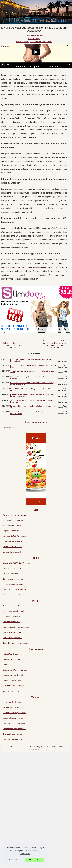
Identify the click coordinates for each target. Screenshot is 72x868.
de (33, 749)
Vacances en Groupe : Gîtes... (15, 713)
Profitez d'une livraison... (12, 638)
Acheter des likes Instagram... (14, 515)
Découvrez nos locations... (13, 739)
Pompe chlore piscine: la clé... (14, 611)
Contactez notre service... (13, 632)
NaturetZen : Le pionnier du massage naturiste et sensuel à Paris (33, 366)
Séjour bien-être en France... (14, 584)
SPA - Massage (34, 39)
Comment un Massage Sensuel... (16, 670)
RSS (54, 747)
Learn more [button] (25, 854)
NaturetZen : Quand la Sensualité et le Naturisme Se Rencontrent (30, 360)
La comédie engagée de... (13, 552)
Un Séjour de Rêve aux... (13, 568)
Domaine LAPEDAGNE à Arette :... (16, 563)
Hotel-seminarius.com (21, 747)
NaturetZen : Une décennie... (14, 675)
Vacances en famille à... (12, 617)
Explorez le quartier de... (12, 734)
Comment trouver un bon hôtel (15, 595)
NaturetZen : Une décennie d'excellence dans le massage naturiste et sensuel (32, 384)
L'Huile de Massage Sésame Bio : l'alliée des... (34, 42)
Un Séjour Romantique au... (14, 574)
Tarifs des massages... (12, 691)
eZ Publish (60, 747)
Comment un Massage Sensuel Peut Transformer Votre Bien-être (32, 378)
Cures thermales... (10, 665)
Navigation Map (9, 427)
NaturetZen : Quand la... (12, 654)
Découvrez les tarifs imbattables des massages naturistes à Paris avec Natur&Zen (14, 344)
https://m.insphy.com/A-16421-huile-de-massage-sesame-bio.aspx (29, 267)
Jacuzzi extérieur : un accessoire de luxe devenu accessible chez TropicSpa (33, 413)
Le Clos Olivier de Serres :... (14, 702)
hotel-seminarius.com (35, 36)
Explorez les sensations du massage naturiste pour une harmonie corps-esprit (32, 395)
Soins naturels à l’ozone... (13, 525)
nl (39, 749)
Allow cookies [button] (35, 860)
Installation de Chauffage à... (14, 541)
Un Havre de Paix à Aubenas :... (15, 536)
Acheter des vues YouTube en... (15, 520)
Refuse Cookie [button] (15, 860)
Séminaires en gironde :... (13, 579)
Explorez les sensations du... (14, 686)
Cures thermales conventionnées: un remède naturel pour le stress (33, 372)
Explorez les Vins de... (12, 707)
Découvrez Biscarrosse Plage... (15, 723)
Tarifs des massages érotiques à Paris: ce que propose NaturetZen (31, 401)
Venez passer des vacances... (14, 729)
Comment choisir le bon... (13, 681)
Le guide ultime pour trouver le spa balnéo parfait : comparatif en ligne (34, 407)
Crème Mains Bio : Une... (13, 547)
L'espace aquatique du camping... (16, 627)
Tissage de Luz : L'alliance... (14, 606)
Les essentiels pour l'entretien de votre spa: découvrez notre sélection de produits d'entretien (55, 344)
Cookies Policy (46, 747)
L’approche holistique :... (12, 531)
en (36, 749)
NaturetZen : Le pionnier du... (14, 659)
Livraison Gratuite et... (11, 622)
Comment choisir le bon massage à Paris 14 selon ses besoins (31, 389)
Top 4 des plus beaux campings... (16, 643)
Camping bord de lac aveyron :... (15, 718)
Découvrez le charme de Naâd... (15, 590)
